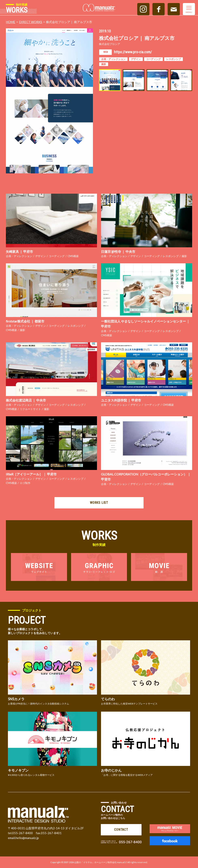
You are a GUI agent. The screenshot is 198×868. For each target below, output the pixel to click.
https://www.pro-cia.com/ (133, 52)
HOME (11, 22)
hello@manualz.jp (27, 838)
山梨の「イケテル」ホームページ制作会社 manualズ (101, 862)
